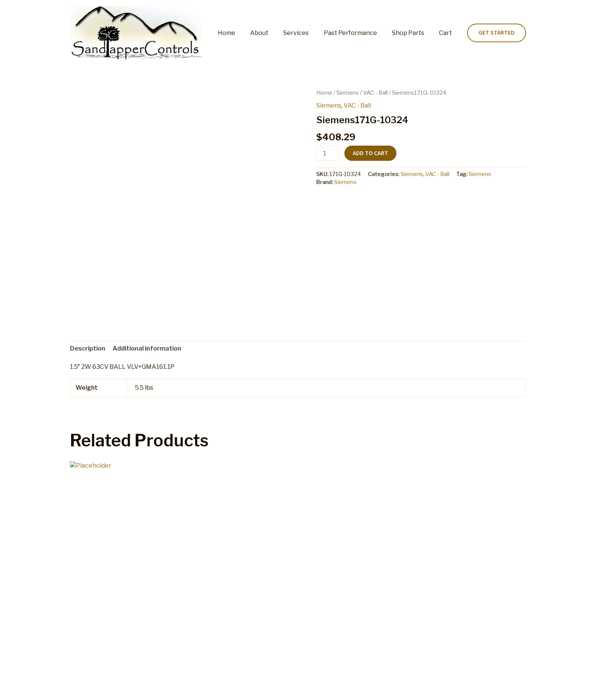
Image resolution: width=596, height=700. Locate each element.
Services (306, 33)
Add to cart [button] (101, 617)
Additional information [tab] (147, 348)
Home (242, 33)
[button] (497, 33)
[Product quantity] (327, 153)
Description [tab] (88, 348)
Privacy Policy (410, 687)
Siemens (348, 93)
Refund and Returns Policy (278, 687)
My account (217, 687)
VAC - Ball (375, 93)
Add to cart (370, 153)
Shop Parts (412, 33)
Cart (447, 33)
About (272, 33)
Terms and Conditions (353, 687)
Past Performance (357, 33)
